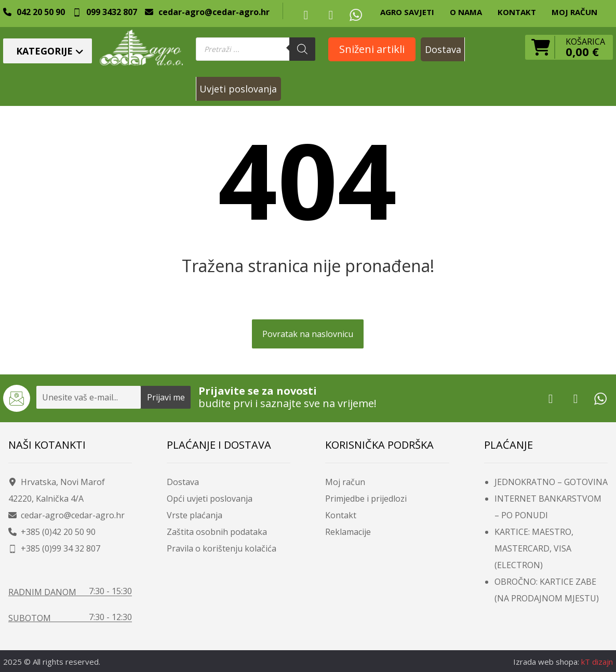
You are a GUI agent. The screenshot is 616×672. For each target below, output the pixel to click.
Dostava (183, 482)
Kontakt (341, 515)
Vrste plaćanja (195, 515)
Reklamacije (348, 532)
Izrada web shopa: (546, 662)
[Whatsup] (356, 15)
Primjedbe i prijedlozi (366, 499)
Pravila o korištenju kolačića (222, 548)
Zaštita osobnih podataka (217, 532)
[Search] (302, 49)
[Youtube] (331, 15)
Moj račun (345, 482)
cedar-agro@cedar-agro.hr (66, 515)
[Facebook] (306, 15)
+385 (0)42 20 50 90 (52, 532)
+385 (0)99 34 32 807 (54, 548)
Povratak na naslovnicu (308, 334)
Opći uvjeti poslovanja (210, 499)
